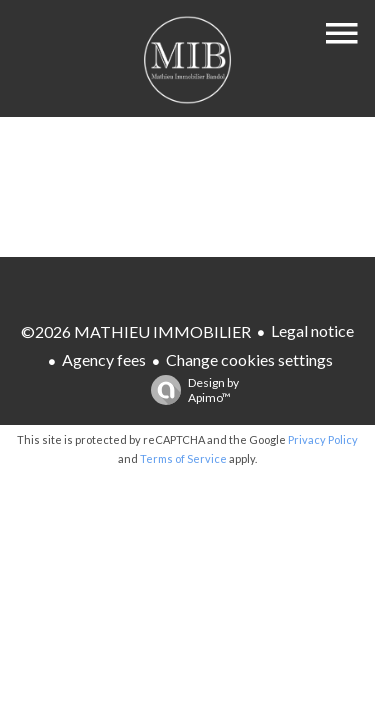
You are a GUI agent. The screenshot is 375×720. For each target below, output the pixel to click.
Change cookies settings (249, 359)
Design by (190, 390)
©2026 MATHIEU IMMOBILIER (136, 331)
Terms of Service (183, 458)
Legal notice (312, 330)
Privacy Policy (323, 439)
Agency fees (104, 359)
